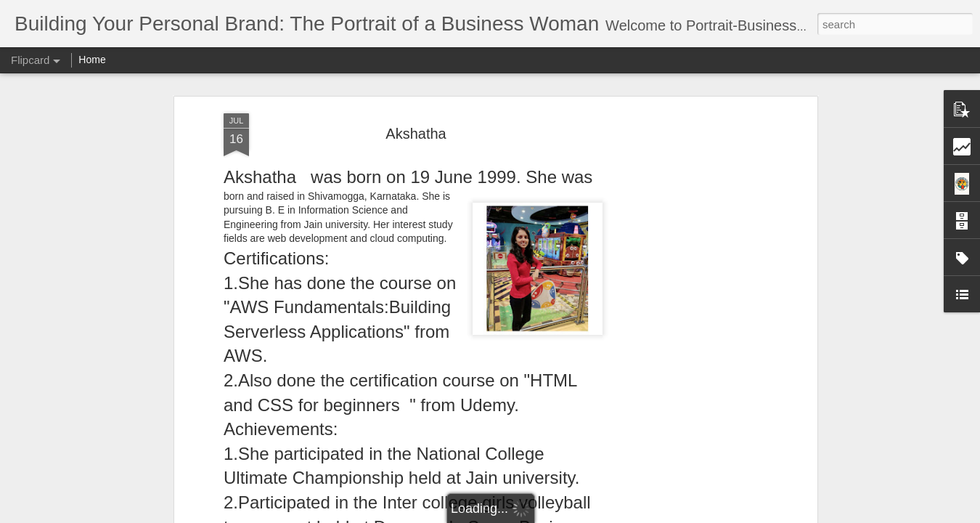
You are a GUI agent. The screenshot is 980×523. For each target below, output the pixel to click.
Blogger (535, 515)
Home (92, 60)
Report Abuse (578, 515)
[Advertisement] (688, 262)
